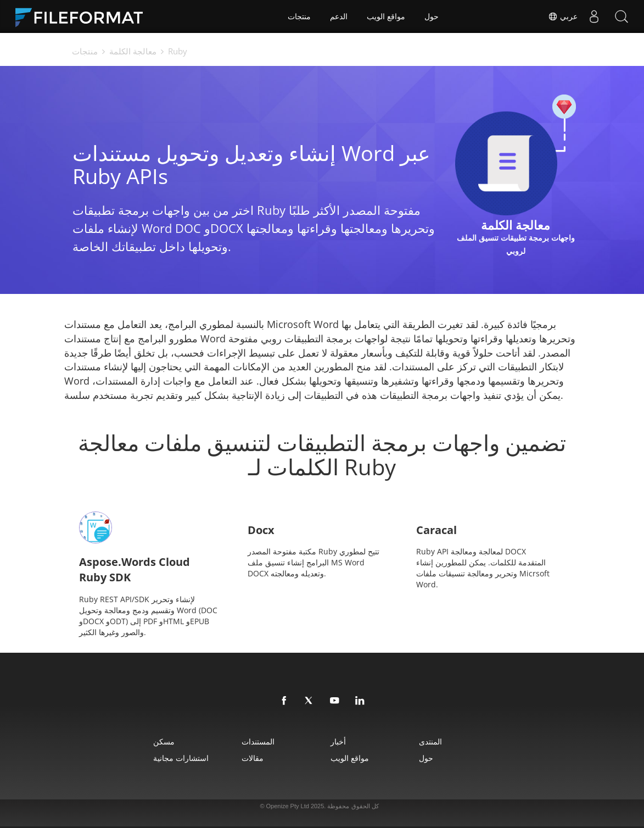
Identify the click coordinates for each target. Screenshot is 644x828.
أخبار (338, 741)
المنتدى (430, 741)
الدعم (339, 16)
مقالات (253, 758)
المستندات (258, 741)
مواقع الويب (386, 16)
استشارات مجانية (181, 758)
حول (432, 16)
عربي (563, 16)
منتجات (299, 16)
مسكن (164, 741)
